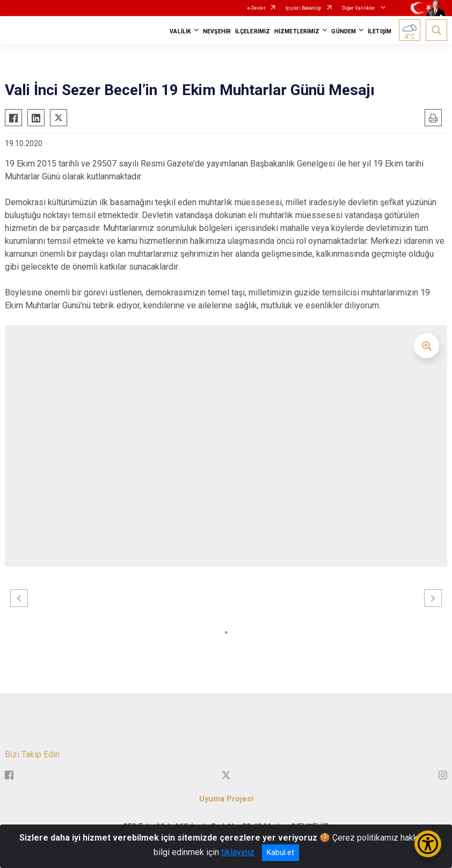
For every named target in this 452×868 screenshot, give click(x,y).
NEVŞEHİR (217, 31)
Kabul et (280, 852)
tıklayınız (238, 852)
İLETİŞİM (380, 31)
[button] (226, 632)
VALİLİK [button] (180, 31)
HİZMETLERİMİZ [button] (297, 31)
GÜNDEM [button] (344, 31)
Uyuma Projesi (226, 799)
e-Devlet (256, 8)
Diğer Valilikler (359, 8)
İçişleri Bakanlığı (304, 8)
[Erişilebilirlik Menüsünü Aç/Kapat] (428, 844)
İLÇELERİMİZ (253, 31)
